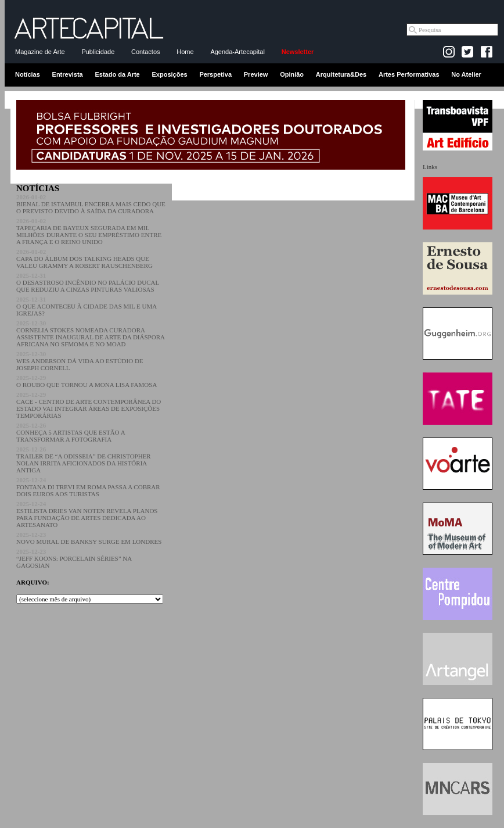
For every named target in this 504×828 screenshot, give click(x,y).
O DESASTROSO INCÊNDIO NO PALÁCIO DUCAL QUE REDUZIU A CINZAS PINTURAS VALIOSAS (88, 282)
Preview (256, 74)
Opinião (292, 74)
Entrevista (68, 74)
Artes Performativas (409, 74)
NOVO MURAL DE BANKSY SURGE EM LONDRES (89, 538)
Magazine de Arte (40, 52)
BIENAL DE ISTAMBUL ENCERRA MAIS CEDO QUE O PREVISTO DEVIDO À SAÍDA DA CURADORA (91, 204)
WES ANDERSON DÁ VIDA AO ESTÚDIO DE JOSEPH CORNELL (80, 361)
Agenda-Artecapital (237, 52)
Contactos (146, 52)
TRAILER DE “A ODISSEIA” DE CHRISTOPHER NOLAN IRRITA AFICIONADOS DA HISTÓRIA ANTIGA (84, 460)
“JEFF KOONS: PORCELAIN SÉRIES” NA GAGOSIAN (74, 558)
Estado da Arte (118, 74)
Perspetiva (215, 74)
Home (185, 52)
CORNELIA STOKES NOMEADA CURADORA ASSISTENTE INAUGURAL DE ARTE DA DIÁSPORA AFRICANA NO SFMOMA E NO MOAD (90, 334)
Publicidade (98, 52)
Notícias (28, 74)
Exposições (169, 74)
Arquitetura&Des (341, 74)
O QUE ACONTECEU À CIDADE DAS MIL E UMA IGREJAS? (87, 306)
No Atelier (466, 74)
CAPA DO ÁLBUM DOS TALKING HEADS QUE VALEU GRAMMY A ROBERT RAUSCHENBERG (84, 259)
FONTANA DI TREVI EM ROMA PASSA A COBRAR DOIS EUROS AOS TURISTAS (88, 487)
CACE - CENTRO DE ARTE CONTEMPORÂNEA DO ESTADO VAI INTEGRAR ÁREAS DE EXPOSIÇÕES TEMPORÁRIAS (89, 405)
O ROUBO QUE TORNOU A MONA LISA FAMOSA (87, 381)
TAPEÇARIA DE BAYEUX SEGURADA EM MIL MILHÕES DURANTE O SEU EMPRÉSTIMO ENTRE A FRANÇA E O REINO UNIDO (89, 231)
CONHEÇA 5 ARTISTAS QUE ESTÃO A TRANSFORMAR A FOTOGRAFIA (71, 432)
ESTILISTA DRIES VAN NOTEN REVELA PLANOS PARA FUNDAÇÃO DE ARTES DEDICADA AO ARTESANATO (87, 514)
